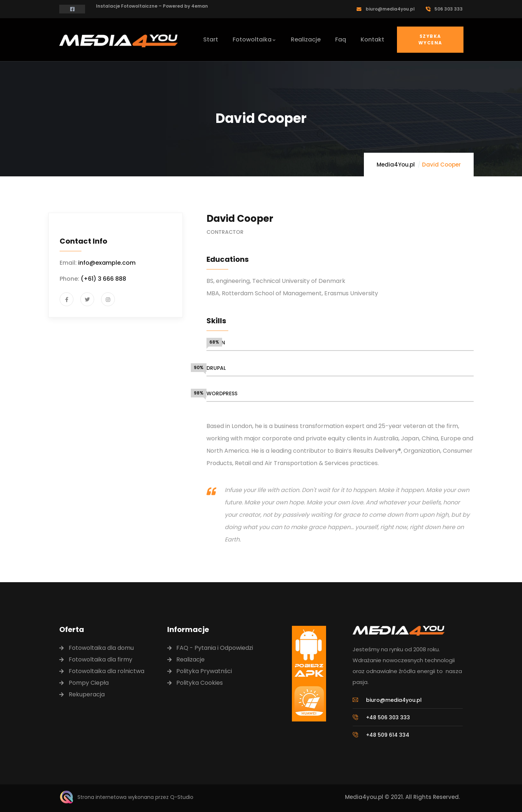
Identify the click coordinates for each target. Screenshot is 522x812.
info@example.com (107, 263)
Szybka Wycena (430, 39)
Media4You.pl (396, 165)
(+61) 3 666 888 (103, 279)
